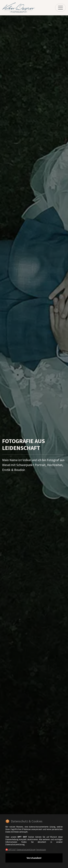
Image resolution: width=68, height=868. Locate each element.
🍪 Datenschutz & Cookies (24, 821)
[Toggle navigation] (60, 8)
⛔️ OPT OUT (11, 850)
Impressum (41, 850)
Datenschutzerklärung (26, 850)
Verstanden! (34, 858)
